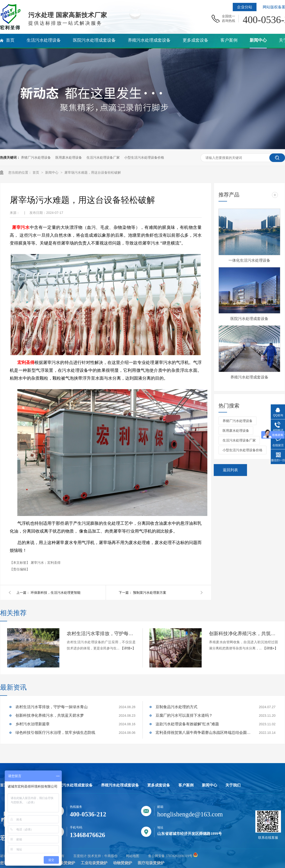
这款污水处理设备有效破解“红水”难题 (187, 724)
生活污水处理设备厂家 (103, 157)
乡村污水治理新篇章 (33, 724)
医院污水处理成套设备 (249, 319)
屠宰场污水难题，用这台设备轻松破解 (93, 172)
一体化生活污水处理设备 (249, 260)
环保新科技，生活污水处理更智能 (56, 593)
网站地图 (133, 856)
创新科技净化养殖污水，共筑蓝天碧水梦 (243, 633)
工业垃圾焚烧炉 (94, 863)
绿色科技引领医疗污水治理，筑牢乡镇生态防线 (55, 733)
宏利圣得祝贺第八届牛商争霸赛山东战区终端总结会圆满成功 (203, 733)
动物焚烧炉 (123, 863)
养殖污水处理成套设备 (249, 377)
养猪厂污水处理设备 (36, 157)
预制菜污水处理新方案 (150, 593)
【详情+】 (128, 648)
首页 (36, 172)
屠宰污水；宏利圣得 (46, 563)
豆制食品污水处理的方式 (176, 707)
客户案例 (186, 785)
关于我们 (233, 785)
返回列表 (230, 470)
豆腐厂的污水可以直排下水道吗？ (184, 715)
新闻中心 (52, 172)
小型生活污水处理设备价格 (144, 157)
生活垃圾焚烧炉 (62, 863)
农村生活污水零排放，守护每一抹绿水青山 (101, 633)
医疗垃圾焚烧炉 (151, 863)
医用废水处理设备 (69, 157)
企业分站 (245, 7)
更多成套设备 (159, 785)
